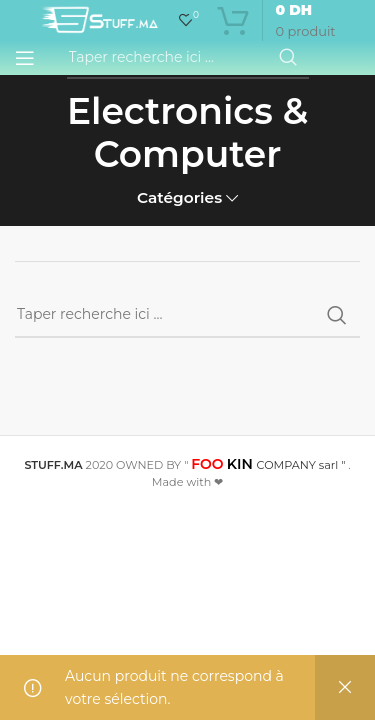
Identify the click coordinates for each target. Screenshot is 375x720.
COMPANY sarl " (268, 465)
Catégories (179, 197)
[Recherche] (188, 58)
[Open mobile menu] (25, 58)
